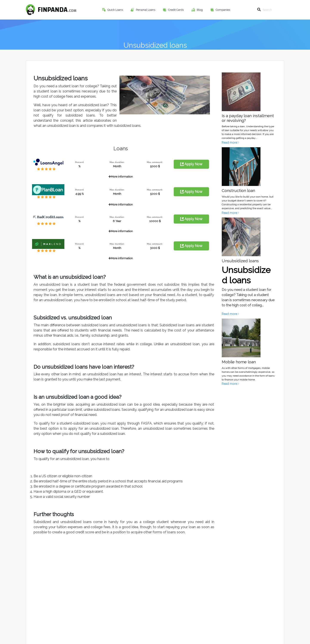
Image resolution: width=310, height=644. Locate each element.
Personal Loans (146, 10)
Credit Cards (176, 10)
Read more (231, 143)
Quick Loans (115, 10)
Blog (200, 10)
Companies (223, 10)
